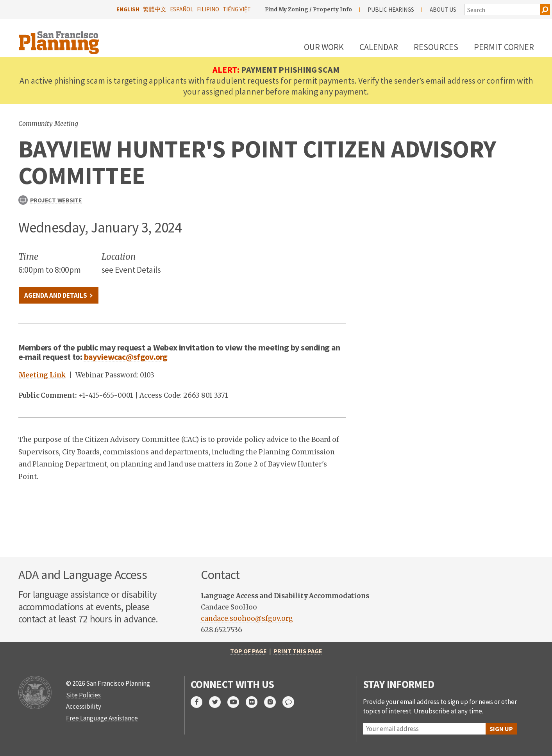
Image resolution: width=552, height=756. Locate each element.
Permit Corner (504, 47)
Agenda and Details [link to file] (56, 295)
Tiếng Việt (237, 9)
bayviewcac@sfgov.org (126, 357)
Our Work (324, 47)
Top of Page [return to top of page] (248, 651)
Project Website (50, 200)
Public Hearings (391, 10)
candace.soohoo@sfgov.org (247, 618)
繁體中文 (155, 9)
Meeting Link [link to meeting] (42, 375)
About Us (443, 10)
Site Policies (83, 695)
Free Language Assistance (102, 718)
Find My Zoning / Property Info (308, 9)
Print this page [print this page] (298, 651)
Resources (436, 47)
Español (182, 9)
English (128, 9)
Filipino (208, 9)
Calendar (379, 47)
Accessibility (84, 706)
